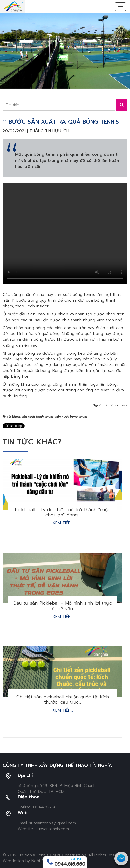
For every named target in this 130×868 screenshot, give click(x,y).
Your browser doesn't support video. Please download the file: (65, 234)
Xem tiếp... (63, 523)
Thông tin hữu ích (49, 131)
